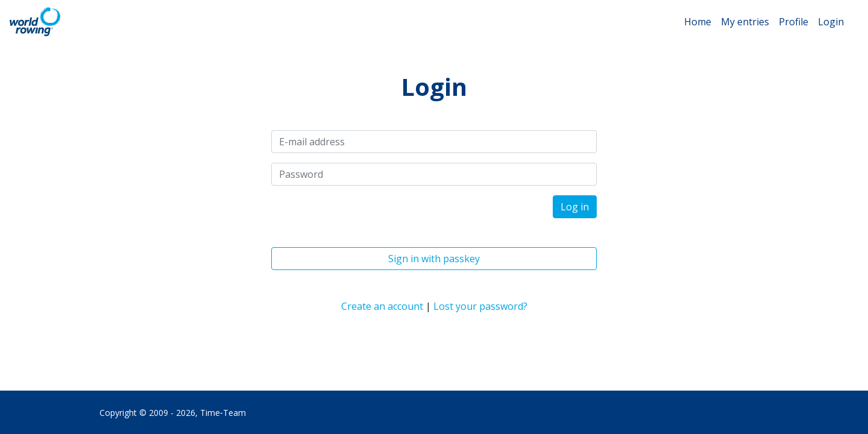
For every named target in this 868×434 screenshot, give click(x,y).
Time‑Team (223, 413)
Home (698, 22)
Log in (575, 207)
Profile (794, 22)
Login (831, 22)
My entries (745, 22)
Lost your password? (480, 306)
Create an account (382, 306)
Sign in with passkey (434, 259)
